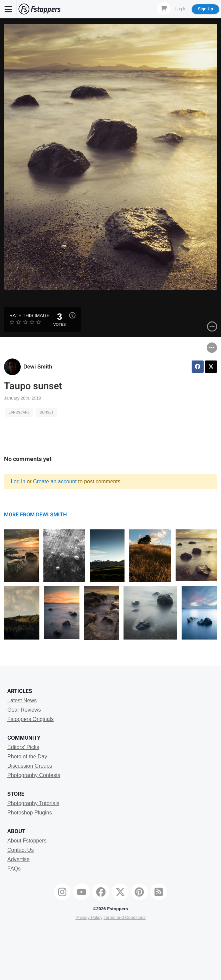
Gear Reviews (24, 710)
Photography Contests (34, 775)
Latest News (22, 700)
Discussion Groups (30, 766)
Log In (181, 9)
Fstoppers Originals (31, 719)
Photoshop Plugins (30, 813)
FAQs (14, 869)
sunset (47, 412)
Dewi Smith (38, 367)
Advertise (19, 859)
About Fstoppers (27, 841)
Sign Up (205, 9)
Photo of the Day (27, 757)
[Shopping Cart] (164, 9)
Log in (18, 481)
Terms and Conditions (125, 917)
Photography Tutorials (33, 803)
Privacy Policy (89, 917)
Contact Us (21, 850)
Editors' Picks (23, 747)
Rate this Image (30, 315)
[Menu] (8, 9)
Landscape (19, 412)
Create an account (55, 481)
